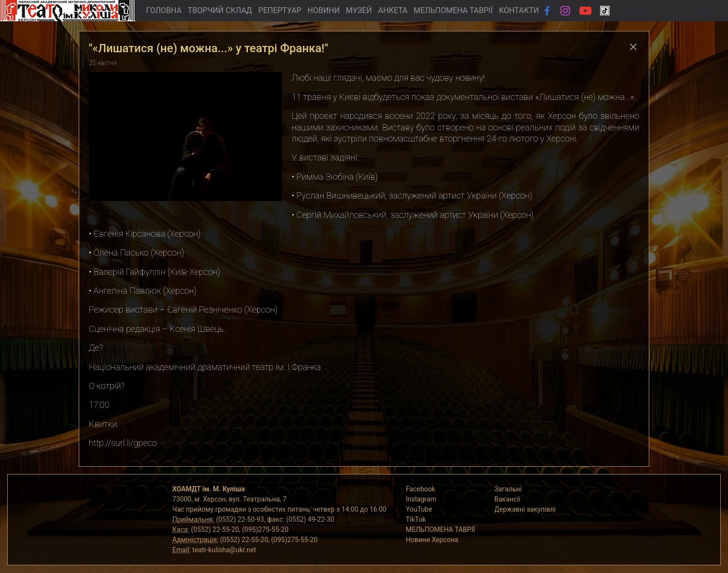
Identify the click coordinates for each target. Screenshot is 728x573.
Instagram (421, 499)
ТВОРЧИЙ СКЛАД (220, 10)
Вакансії (507, 499)
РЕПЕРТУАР (280, 10)
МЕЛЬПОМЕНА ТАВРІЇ (453, 10)
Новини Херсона (432, 540)
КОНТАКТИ (519, 10)
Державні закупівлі (525, 509)
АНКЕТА (393, 10)
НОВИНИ (324, 10)
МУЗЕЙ (359, 10)
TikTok (416, 519)
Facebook (421, 489)
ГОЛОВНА (164, 10)
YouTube (419, 509)
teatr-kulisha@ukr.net (224, 550)
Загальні (508, 489)
